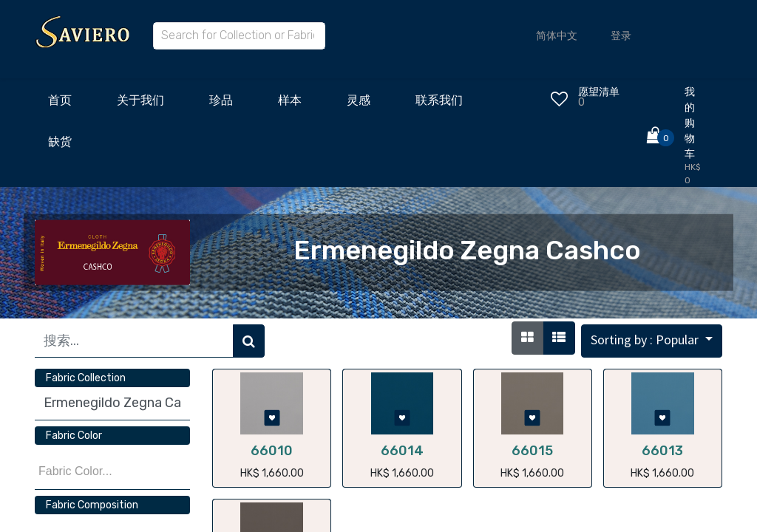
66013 (662, 451)
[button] (652, 341)
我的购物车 (690, 123)
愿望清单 (599, 92)
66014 (402, 451)
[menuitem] (60, 104)
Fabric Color (74, 436)
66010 (272, 451)
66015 (532, 451)
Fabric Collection (86, 378)
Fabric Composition (92, 505)
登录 (621, 36)
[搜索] (249, 341)
